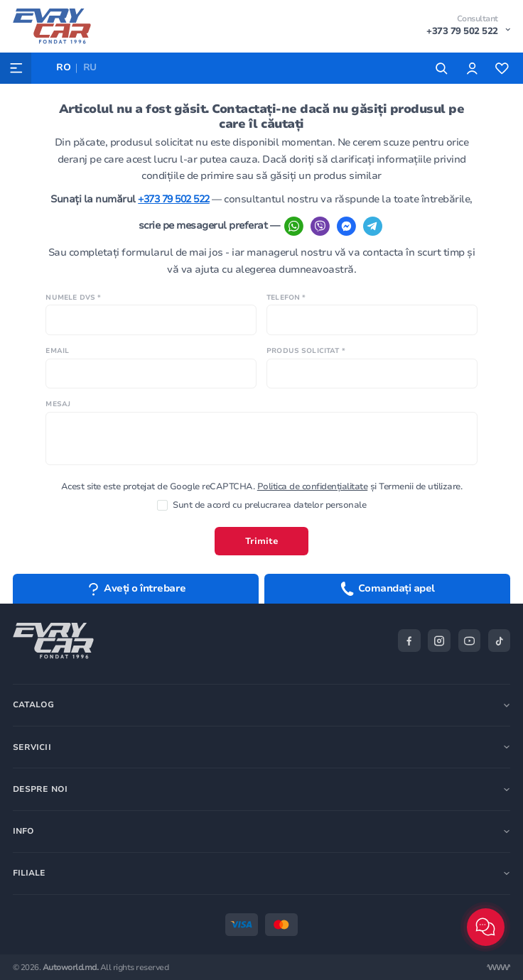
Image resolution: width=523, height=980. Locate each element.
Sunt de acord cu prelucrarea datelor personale (261, 505)
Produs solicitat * (306, 350)
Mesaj (58, 404)
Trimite (262, 541)
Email (57, 350)
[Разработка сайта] (498, 968)
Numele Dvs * (73, 297)
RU (90, 67)
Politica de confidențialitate (313, 486)
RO (63, 67)
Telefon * (286, 297)
